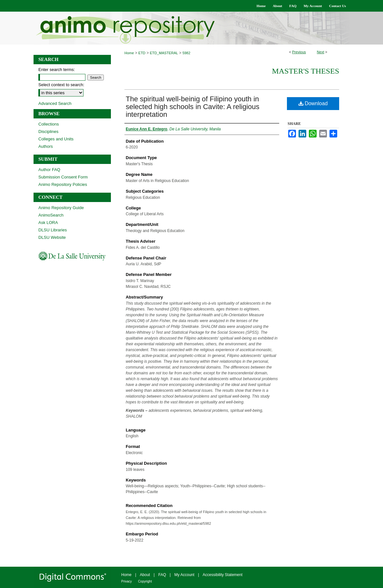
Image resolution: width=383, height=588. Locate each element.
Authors (46, 146)
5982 (186, 53)
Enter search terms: (57, 70)
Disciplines (48, 132)
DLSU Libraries (53, 230)
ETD (142, 53)
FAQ (162, 575)
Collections (49, 124)
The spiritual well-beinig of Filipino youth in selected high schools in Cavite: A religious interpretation (193, 107)
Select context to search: (61, 85)
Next (321, 52)
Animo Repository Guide (61, 208)
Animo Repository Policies (63, 184)
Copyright (145, 581)
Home (129, 53)
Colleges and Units (56, 139)
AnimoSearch (51, 215)
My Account (184, 575)
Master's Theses (305, 71)
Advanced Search (55, 103)
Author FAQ (49, 170)
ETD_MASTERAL (164, 53)
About (145, 575)
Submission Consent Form (63, 177)
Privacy (127, 581)
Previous (299, 52)
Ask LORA (48, 223)
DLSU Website (52, 237)
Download (313, 103)
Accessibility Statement (223, 575)
